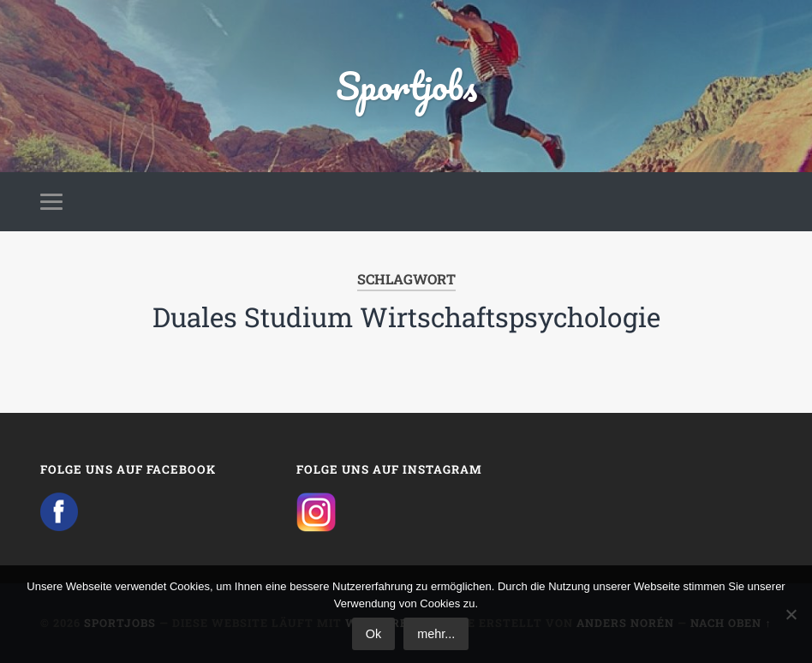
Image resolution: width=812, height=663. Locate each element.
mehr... (436, 634)
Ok (373, 634)
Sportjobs (406, 85)
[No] (791, 614)
